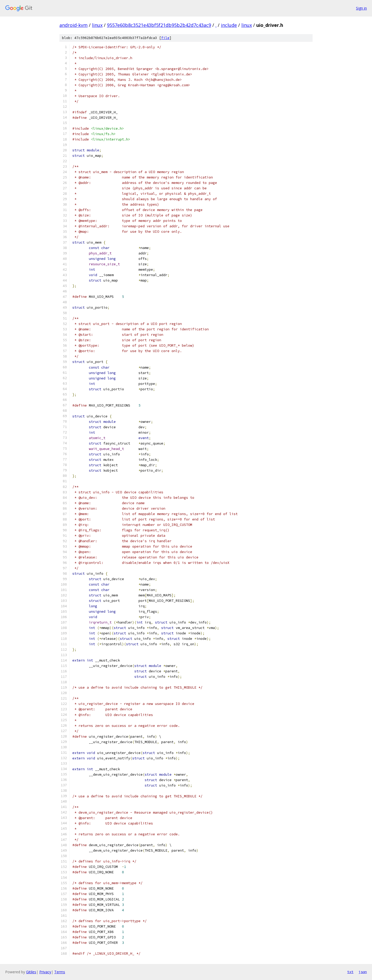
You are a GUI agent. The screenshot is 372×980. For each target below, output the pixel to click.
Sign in (361, 8)
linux (97, 25)
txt (350, 972)
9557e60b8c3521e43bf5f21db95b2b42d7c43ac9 (159, 25)
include (229, 25)
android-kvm (73, 25)
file (165, 38)
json (363, 972)
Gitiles (31, 972)
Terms (60, 972)
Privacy (45, 972)
